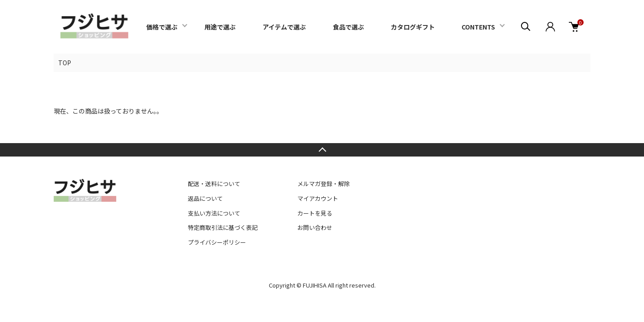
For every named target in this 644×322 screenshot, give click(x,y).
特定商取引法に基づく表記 (223, 227)
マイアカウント (318, 198)
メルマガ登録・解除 (324, 184)
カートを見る (315, 213)
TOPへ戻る (322, 150)
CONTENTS (478, 27)
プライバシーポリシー (217, 242)
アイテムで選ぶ (284, 27)
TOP (65, 63)
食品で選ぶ (348, 27)
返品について (205, 198)
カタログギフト (413, 27)
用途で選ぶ (220, 27)
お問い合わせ (315, 227)
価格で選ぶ (162, 27)
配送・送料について (214, 184)
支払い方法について (214, 213)
